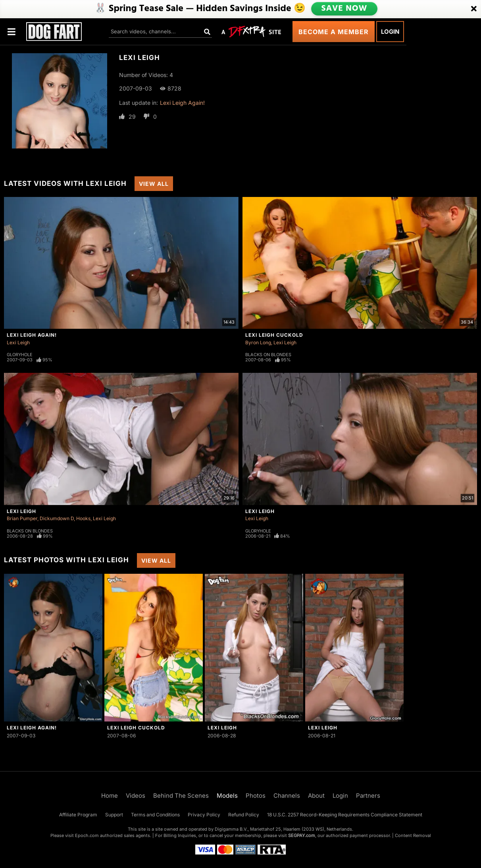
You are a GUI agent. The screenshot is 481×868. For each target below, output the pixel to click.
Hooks (83, 518)
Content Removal (413, 835)
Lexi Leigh (18, 342)
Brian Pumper (22, 518)
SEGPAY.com (302, 835)
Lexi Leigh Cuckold (274, 335)
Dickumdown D (57, 518)
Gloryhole (20, 355)
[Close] (474, 9)
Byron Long (258, 342)
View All (154, 184)
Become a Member (334, 32)
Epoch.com (87, 835)
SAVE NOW (344, 9)
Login (390, 32)
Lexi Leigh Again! (182, 103)
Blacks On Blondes (268, 355)
